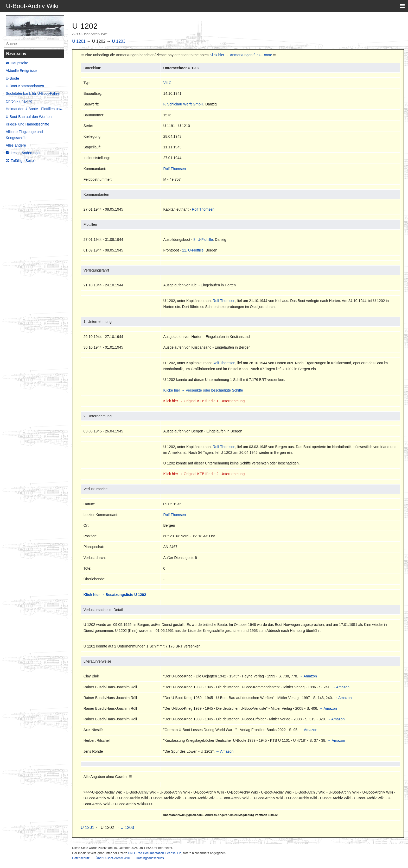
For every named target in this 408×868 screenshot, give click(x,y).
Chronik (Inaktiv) (19, 101)
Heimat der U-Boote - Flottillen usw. (34, 109)
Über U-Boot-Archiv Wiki (113, 858)
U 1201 (79, 41)
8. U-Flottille (203, 240)
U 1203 (119, 41)
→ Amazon (308, 676)
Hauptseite (19, 63)
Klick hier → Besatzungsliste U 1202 (115, 595)
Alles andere (16, 145)
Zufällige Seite (22, 161)
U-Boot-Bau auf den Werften (29, 117)
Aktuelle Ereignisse (21, 71)
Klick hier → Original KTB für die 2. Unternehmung (204, 474)
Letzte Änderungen (26, 153)
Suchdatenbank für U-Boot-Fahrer (33, 93)
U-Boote (12, 78)
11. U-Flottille (193, 250)
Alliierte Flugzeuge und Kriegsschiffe (24, 135)
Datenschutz (81, 858)
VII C (167, 83)
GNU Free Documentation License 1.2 (154, 853)
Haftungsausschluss (150, 858)
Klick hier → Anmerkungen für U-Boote (241, 55)
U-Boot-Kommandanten (25, 86)
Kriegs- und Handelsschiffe (27, 124)
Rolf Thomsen (174, 169)
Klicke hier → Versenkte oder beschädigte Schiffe (203, 390)
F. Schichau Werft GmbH (183, 104)
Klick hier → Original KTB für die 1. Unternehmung (204, 401)
